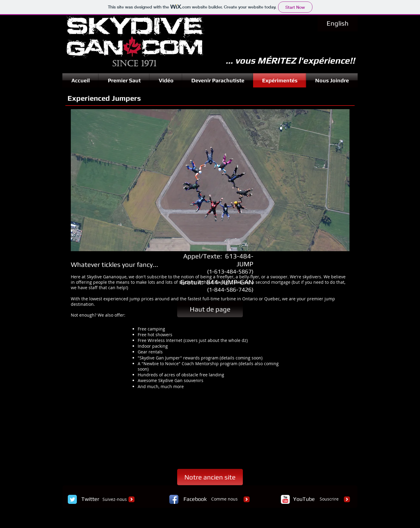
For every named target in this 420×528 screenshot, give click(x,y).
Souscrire (329, 499)
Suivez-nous (115, 499)
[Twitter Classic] (72, 499)
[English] (338, 23)
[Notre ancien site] (210, 477)
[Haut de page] (210, 309)
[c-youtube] (285, 499)
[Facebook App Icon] (174, 499)
